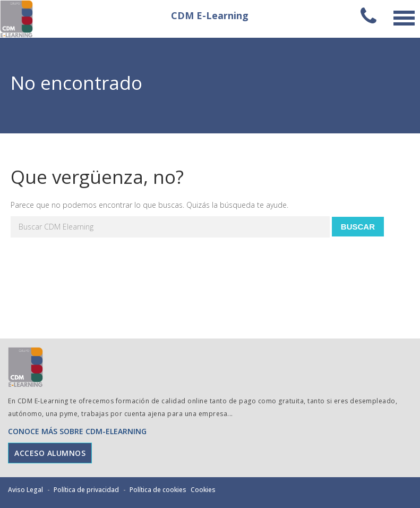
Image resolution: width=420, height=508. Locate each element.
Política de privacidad (86, 490)
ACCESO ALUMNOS (50, 453)
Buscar (358, 227)
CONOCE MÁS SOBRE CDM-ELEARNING (77, 431)
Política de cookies (158, 490)
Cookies (203, 490)
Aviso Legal (25, 490)
